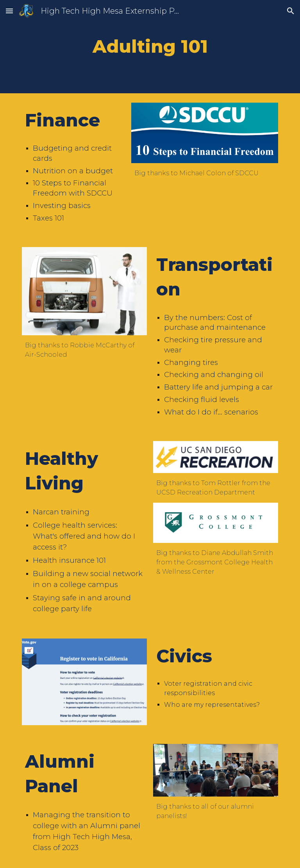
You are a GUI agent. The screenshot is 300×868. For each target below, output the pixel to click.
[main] (150, 47)
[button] (9, 11)
